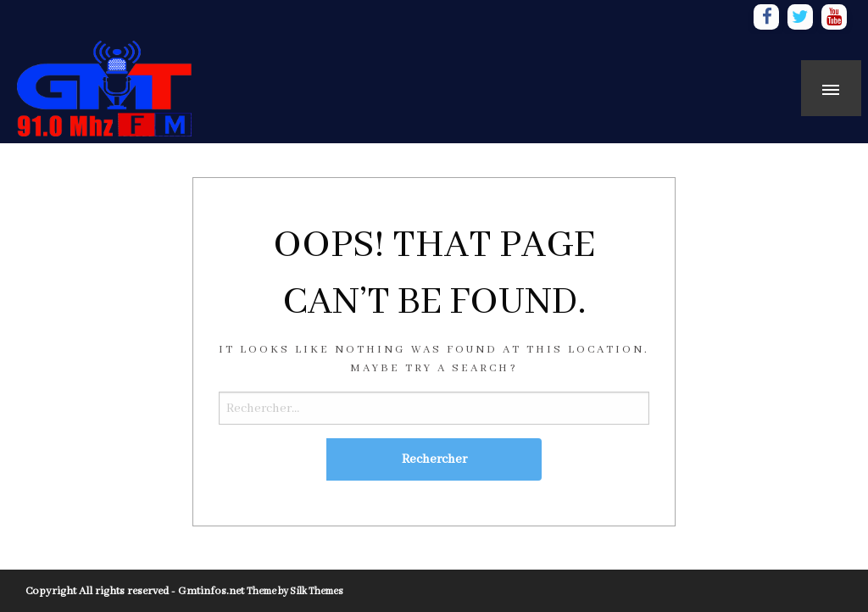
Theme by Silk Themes (295, 591)
